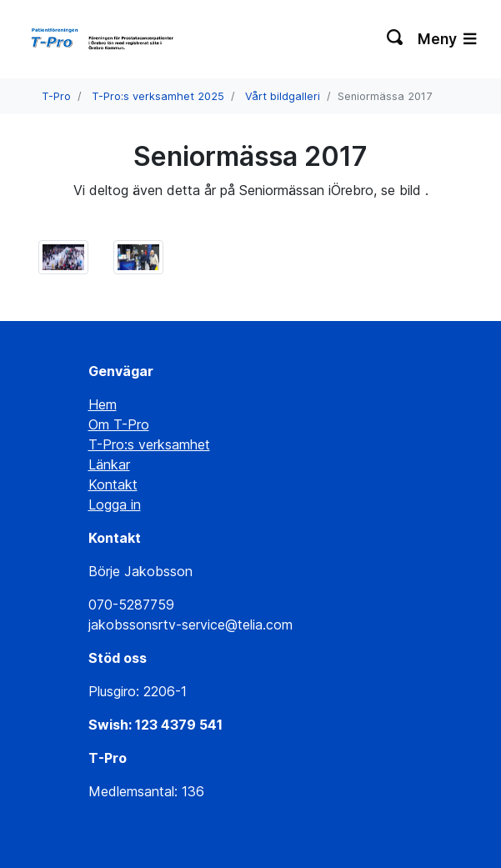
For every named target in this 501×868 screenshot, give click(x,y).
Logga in (115, 504)
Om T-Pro (119, 424)
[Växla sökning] (396, 39)
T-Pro (56, 96)
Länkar (109, 464)
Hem (103, 404)
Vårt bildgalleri (283, 96)
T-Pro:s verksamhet (149, 444)
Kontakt (113, 484)
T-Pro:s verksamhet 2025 (158, 96)
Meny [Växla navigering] (447, 39)
